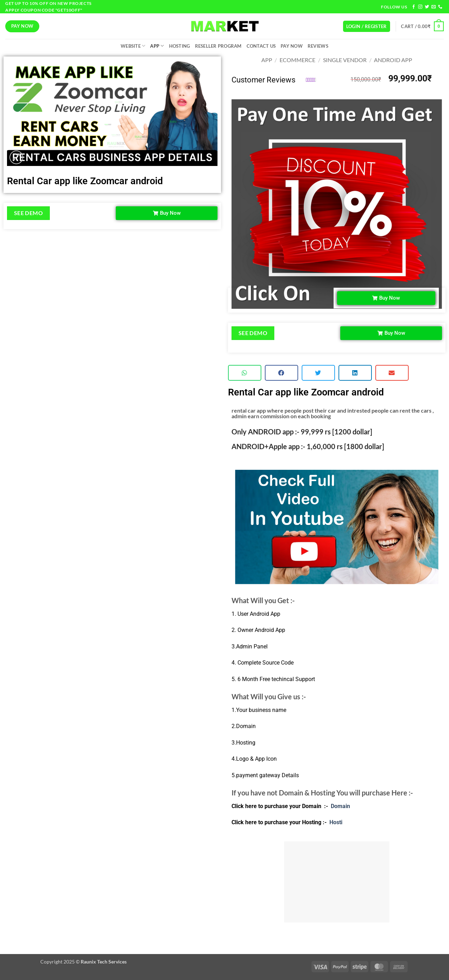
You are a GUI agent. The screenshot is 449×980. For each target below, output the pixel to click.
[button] (367, 26)
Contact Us (261, 46)
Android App (393, 60)
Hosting (180, 46)
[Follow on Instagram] (420, 7)
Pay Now (292, 46)
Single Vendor (345, 60)
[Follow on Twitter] (427, 7)
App (157, 46)
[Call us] (440, 7)
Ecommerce (297, 60)
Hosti (335, 822)
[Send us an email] (434, 7)
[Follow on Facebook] (414, 7)
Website (133, 46)
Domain (340, 806)
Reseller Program (218, 46)
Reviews (318, 46)
